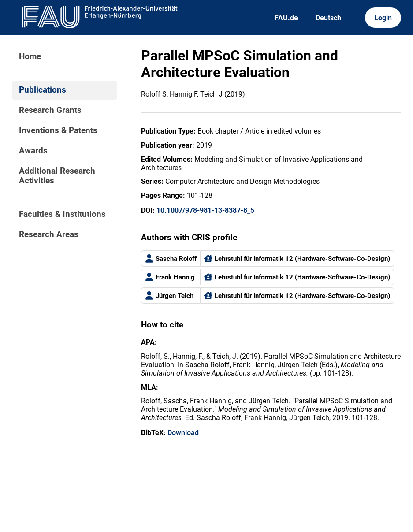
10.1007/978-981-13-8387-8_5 (205, 210)
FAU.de (286, 18)
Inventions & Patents (58, 130)
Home (30, 56)
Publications (43, 90)
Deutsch (328, 18)
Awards (33, 151)
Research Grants (50, 110)
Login (383, 18)
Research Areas (49, 234)
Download (183, 433)
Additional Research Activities (57, 176)
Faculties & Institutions (62, 214)
